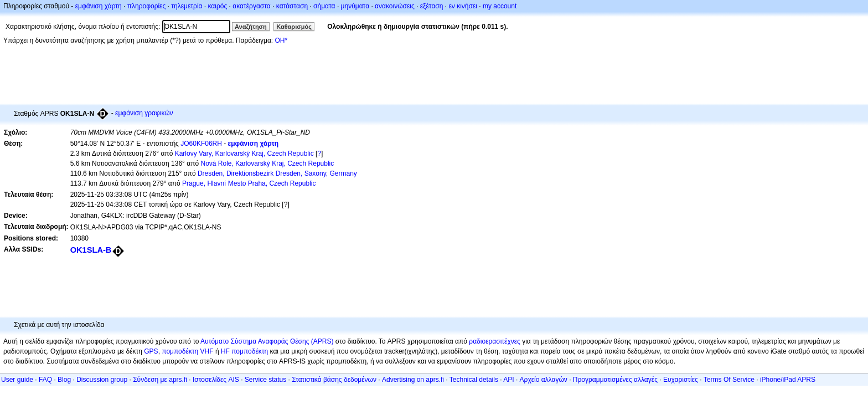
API (508, 380)
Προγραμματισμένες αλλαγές (615, 380)
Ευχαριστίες (681, 380)
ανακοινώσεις (395, 6)
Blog (64, 380)
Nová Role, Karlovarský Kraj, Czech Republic (267, 163)
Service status (265, 380)
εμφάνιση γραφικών (144, 113)
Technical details (474, 380)
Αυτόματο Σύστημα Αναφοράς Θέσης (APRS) (267, 341)
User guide (17, 380)
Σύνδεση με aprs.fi (160, 380)
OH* (281, 40)
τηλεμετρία (187, 6)
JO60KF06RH (201, 144)
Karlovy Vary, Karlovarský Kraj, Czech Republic (244, 154)
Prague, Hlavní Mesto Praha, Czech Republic (249, 183)
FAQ (45, 380)
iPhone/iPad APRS (788, 380)
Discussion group (102, 380)
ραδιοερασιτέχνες (495, 341)
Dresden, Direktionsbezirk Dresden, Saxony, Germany (277, 173)
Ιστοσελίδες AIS (216, 380)
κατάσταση (292, 6)
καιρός (218, 6)
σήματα (324, 6)
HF (225, 351)
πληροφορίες (147, 6)
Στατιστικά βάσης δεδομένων (334, 380)
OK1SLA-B (91, 250)
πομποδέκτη (250, 351)
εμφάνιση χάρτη (99, 6)
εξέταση (432, 6)
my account (500, 6)
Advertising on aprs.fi (413, 380)
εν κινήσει (463, 6)
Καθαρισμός (294, 27)
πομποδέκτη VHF (187, 351)
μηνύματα (355, 6)
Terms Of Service (729, 380)
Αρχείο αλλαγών (544, 380)
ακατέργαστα (252, 6)
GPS (151, 351)
